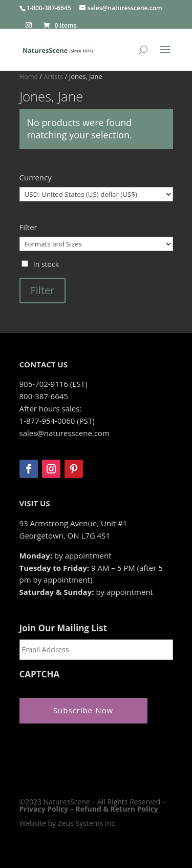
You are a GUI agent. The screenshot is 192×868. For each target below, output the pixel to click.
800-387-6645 (44, 396)
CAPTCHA (40, 674)
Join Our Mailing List (63, 628)
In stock (46, 264)
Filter (43, 290)
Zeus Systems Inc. (87, 823)
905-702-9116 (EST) (54, 384)
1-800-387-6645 (49, 8)
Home (29, 76)
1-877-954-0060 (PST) (57, 421)
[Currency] (96, 194)
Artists (53, 76)
